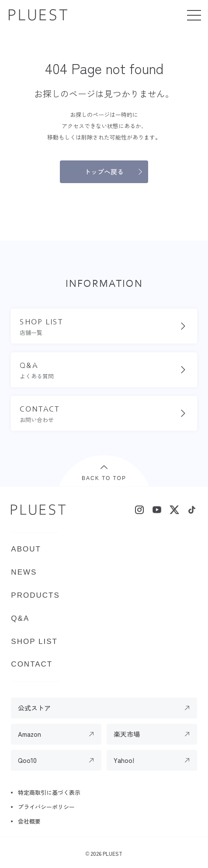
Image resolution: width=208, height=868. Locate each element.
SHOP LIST (34, 642)
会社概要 (29, 821)
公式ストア (34, 708)
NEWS (24, 572)
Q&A (20, 618)
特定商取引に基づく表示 (49, 792)
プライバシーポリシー (46, 807)
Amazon (29, 734)
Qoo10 (27, 760)
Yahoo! (124, 760)
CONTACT (32, 664)
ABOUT (26, 549)
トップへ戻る (104, 172)
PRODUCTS (35, 595)
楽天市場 (127, 734)
